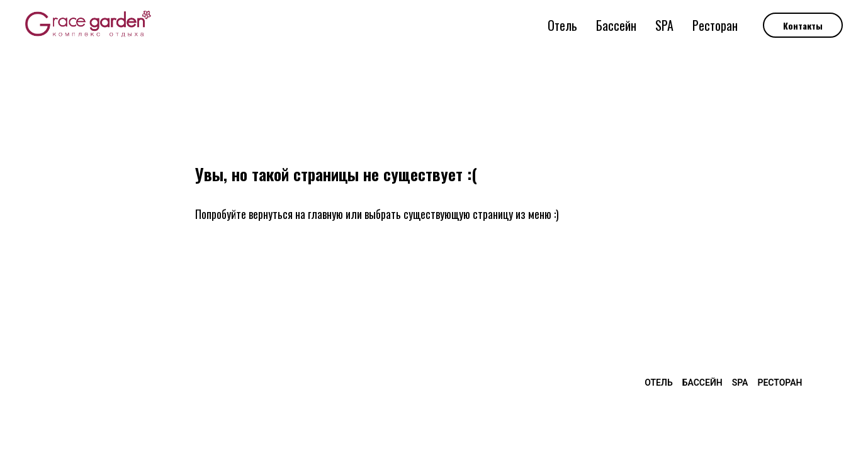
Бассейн (616, 25)
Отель (562, 25)
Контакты (803, 25)
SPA (664, 25)
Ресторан (715, 25)
